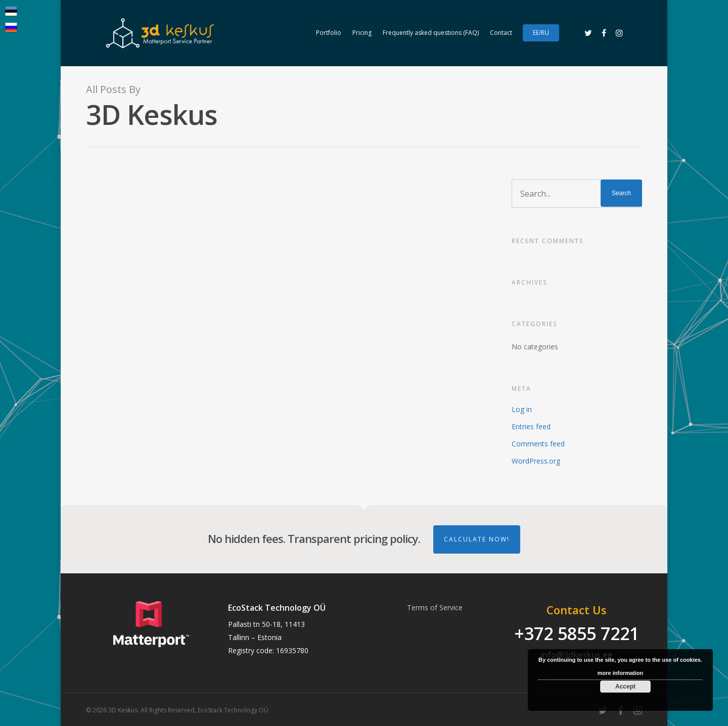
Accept (625, 687)
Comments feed (538, 444)
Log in (522, 409)
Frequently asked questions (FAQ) (431, 33)
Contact (501, 33)
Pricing (362, 33)
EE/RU (541, 33)
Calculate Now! (477, 539)
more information (620, 673)
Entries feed (531, 426)
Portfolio (329, 33)
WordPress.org (536, 461)
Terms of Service (435, 607)
